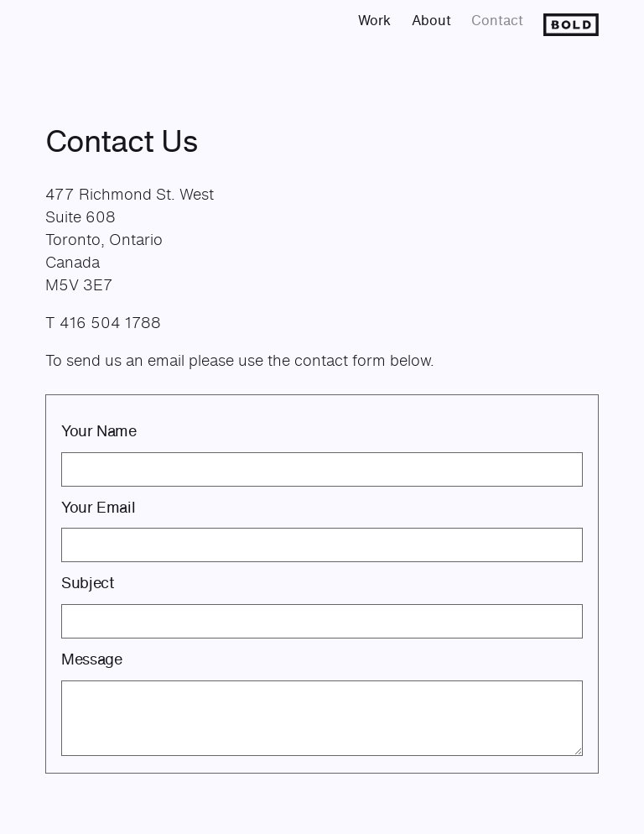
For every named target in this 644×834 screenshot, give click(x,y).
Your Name (99, 430)
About (431, 20)
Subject (87, 582)
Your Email (98, 507)
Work (374, 20)
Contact (497, 20)
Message (91, 659)
